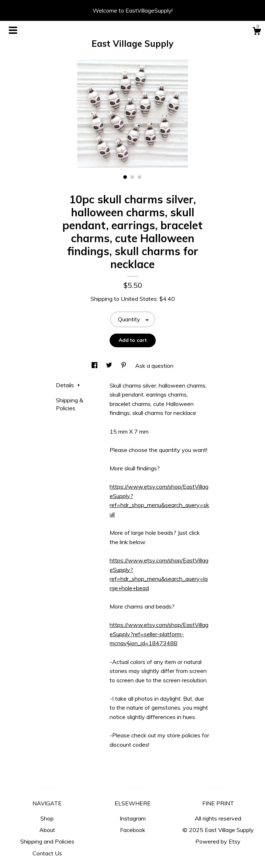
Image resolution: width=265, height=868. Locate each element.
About (47, 830)
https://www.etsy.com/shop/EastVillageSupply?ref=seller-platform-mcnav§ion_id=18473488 (159, 634)
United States (139, 299)
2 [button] (132, 177)
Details (68, 385)
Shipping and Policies (47, 841)
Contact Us (47, 853)
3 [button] (140, 177)
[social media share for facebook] (95, 366)
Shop (47, 818)
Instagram (133, 818)
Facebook (133, 830)
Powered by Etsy (218, 841)
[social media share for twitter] (110, 366)
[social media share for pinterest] (124, 366)
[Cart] (257, 32)
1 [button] (125, 177)
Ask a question (154, 366)
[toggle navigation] (13, 30)
